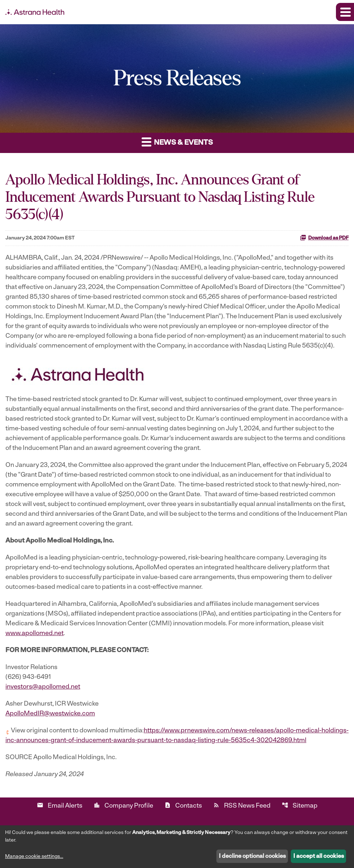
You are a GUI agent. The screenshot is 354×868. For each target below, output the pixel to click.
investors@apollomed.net (43, 687)
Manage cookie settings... (34, 857)
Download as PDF (324, 238)
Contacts (183, 806)
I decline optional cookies (252, 856)
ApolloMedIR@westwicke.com (50, 714)
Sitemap (300, 806)
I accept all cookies (319, 856)
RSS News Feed (242, 806)
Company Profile (123, 806)
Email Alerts (60, 806)
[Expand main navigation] (345, 12)
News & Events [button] (177, 142)
